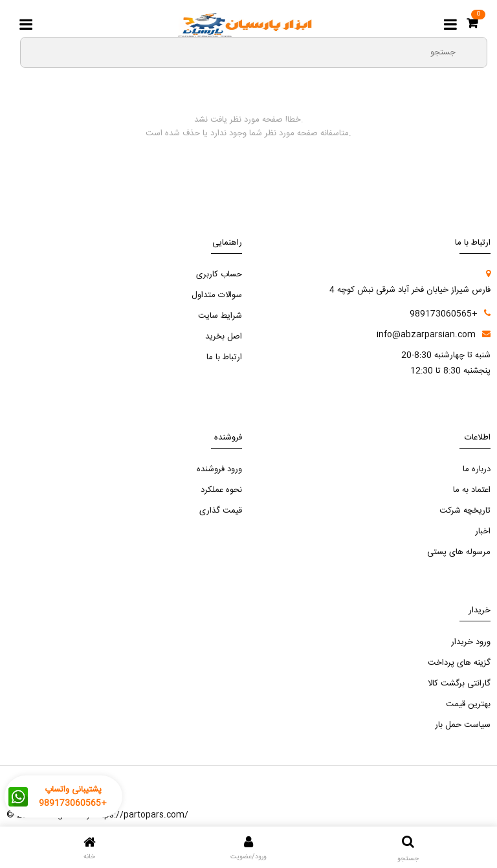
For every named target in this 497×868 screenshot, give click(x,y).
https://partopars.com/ (140, 815)
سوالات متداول (217, 295)
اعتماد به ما (472, 490)
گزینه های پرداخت (459, 663)
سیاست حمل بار (463, 725)
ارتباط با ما (224, 357)
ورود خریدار (471, 642)
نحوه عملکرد (221, 490)
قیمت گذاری (221, 511)
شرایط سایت (220, 316)
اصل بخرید (224, 337)
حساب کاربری (219, 274)
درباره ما (477, 469)
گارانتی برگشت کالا (459, 684)
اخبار (483, 531)
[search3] (472, 52)
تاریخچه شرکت (465, 511)
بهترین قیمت (468, 704)
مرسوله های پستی (459, 552)
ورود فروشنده (219, 469)
